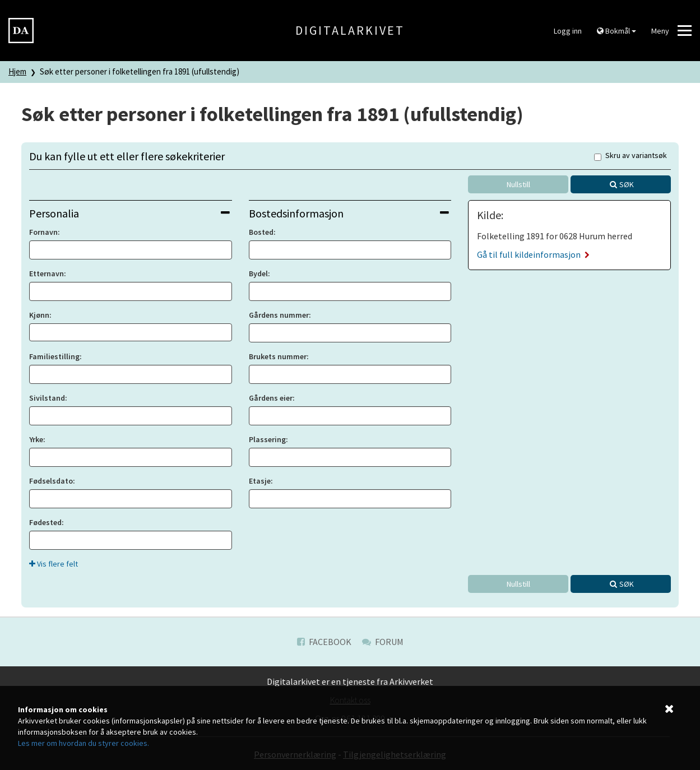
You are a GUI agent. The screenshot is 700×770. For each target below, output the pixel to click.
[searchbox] (36, 332)
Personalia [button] (129, 213)
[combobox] (131, 332)
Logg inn (568, 31)
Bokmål (616, 31)
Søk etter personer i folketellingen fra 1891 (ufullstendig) (140, 71)
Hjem (17, 71)
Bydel (258, 273)
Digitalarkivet (350, 30)
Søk (627, 184)
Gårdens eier (271, 398)
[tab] (131, 213)
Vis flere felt (54, 564)
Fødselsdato (51, 481)
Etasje (260, 481)
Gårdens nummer (279, 315)
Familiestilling (54, 356)
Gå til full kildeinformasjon (533, 254)
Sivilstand (47, 398)
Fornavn (43, 232)
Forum (383, 642)
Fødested (45, 522)
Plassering (267, 439)
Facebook (324, 642)
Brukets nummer (278, 356)
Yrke (36, 439)
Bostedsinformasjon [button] (349, 213)
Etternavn (47, 273)
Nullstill (518, 184)
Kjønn (39, 315)
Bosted (261, 232)
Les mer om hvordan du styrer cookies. (84, 743)
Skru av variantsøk (631, 156)
